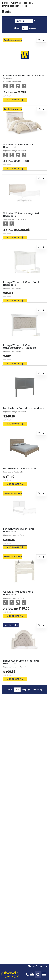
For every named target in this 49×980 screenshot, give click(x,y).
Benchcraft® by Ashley (12, 288)
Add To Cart (15, 100)
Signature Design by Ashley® (15, 151)
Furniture (16, 3)
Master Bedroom (11, 6)
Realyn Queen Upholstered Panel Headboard (21, 662)
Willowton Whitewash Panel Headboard (18, 146)
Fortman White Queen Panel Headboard (19, 530)
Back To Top (38, 690)
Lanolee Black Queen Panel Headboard (24, 408)
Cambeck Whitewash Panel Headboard (18, 593)
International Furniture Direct (15, 472)
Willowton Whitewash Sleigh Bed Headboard (21, 215)
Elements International (12, 82)
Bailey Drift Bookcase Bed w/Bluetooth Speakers (24, 77)
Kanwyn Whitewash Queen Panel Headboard (21, 283)
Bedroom (29, 3)
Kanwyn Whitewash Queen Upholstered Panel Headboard (20, 346)
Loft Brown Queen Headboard (19, 469)
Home (5, 3)
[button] (39, 40)
